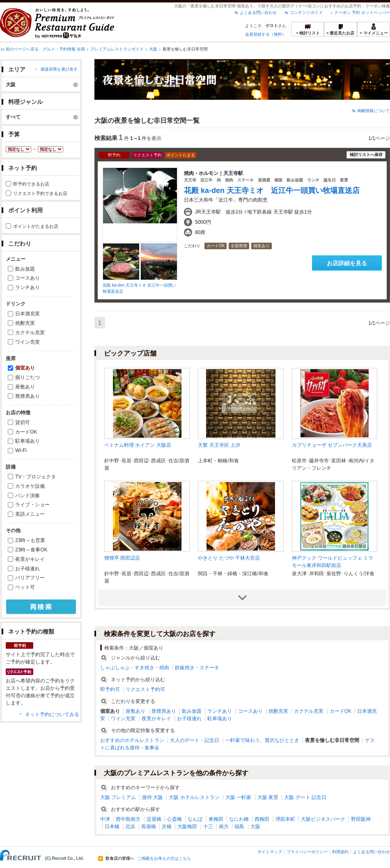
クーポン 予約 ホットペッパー (362, 13)
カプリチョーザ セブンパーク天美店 (332, 445)
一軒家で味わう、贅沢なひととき (262, 740)
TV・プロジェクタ (36, 477)
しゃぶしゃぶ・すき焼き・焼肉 (135, 668)
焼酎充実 (25, 323)
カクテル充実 (30, 333)
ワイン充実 (28, 342)
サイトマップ (270, 852)
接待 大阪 (153, 797)
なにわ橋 (239, 819)
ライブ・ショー (32, 505)
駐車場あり (28, 441)
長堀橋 (149, 827)
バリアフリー (30, 578)
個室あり (25, 368)
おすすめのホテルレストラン (132, 740)
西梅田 (262, 819)
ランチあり (28, 287)
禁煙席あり (28, 396)
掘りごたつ (28, 377)
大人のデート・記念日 (195, 740)
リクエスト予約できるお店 (40, 193)
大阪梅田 (187, 827)
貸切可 (23, 423)
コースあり (28, 278)
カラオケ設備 (30, 486)
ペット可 (25, 587)
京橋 (167, 827)
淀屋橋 (154, 819)
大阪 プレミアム (118, 797)
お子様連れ (28, 569)
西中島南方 (128, 819)
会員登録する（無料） (266, 34)
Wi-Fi (21, 450)
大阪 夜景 (268, 797)
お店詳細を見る (347, 263)
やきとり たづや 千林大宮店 (229, 558)
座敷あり (25, 387)
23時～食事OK (31, 550)
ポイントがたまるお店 (36, 226)
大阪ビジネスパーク (323, 819)
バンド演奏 (28, 496)
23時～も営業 (30, 540)
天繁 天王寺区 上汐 (219, 445)
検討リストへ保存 (366, 155)
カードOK (26, 432)
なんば (195, 819)
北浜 (130, 827)
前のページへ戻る (22, 49)
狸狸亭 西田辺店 (122, 558)
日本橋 (112, 827)
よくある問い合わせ (258, 13)
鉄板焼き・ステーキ (197, 668)
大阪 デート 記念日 (305, 797)
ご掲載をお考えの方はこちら (164, 859)
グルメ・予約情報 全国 (64, 49)
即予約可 (110, 689)
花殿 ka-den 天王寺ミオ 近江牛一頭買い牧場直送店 (272, 191)
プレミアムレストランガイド (117, 49)
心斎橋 (174, 819)
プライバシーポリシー (307, 852)
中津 (105, 819)
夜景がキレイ (30, 559)
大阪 (153, 49)
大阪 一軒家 (238, 797)
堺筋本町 (285, 819)
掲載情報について (374, 111)
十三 (208, 827)
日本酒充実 (28, 314)
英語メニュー (30, 514)
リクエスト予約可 (145, 689)
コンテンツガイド (306, 13)
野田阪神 (361, 819)
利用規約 (340, 852)
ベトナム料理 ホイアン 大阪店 (138, 445)
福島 (239, 827)
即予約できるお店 (31, 184)
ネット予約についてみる (52, 714)
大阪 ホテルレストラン (194, 797)
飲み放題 (25, 269)
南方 (224, 827)
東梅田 (216, 819)
